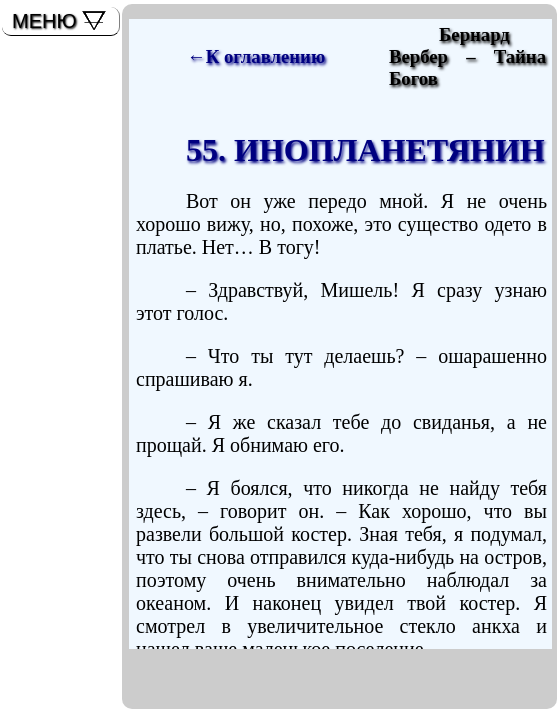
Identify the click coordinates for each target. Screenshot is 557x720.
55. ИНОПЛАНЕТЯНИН (365, 150)
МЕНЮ (44, 21)
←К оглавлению (256, 56)
